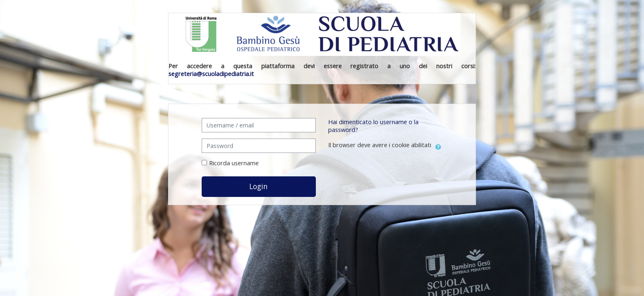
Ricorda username (234, 163)
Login (259, 186)
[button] (438, 146)
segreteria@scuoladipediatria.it (211, 74)
